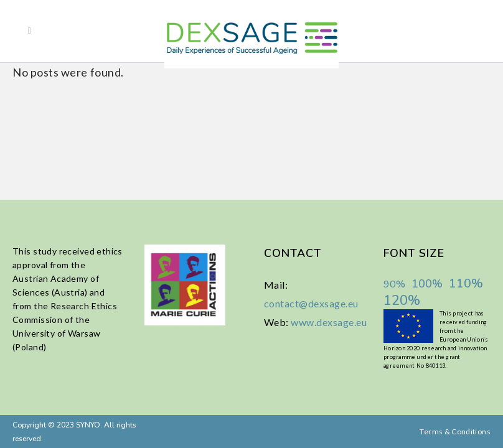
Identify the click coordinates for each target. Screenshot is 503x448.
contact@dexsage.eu (311, 303)
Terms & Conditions (455, 432)
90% (394, 284)
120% (402, 301)
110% (466, 283)
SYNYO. (88, 425)
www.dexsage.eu (329, 322)
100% (427, 284)
